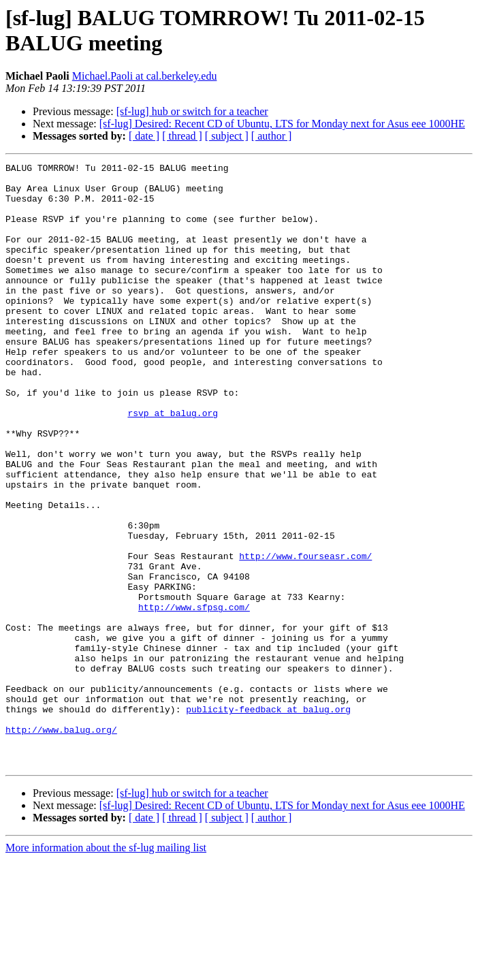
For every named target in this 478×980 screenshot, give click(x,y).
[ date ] (144, 136)
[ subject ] (227, 136)
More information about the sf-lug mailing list (106, 968)
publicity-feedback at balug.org (268, 819)
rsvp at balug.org (173, 464)
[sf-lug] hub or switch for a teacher (192, 111)
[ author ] (272, 136)
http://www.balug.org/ (61, 844)
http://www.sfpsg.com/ (194, 697)
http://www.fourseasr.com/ (305, 635)
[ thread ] (182, 136)
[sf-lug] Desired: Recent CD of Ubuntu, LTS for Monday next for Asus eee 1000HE (282, 124)
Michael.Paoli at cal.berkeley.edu (145, 76)
